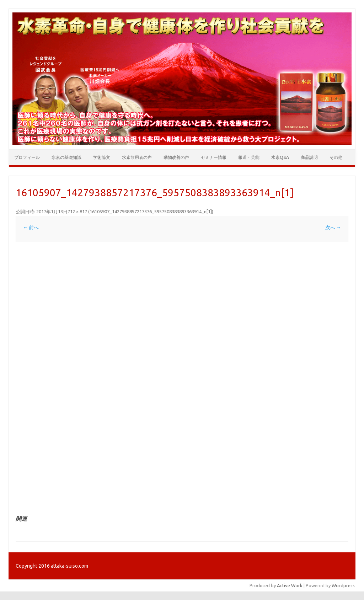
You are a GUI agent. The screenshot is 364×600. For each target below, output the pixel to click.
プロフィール (27, 157)
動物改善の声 (176, 157)
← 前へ (31, 227)
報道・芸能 (249, 157)
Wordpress (343, 585)
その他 (336, 157)
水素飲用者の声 (137, 157)
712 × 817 (77, 211)
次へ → (333, 227)
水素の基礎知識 (66, 157)
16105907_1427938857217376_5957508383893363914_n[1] (151, 211)
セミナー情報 (214, 157)
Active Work (290, 585)
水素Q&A (280, 157)
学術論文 (102, 157)
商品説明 (309, 157)
